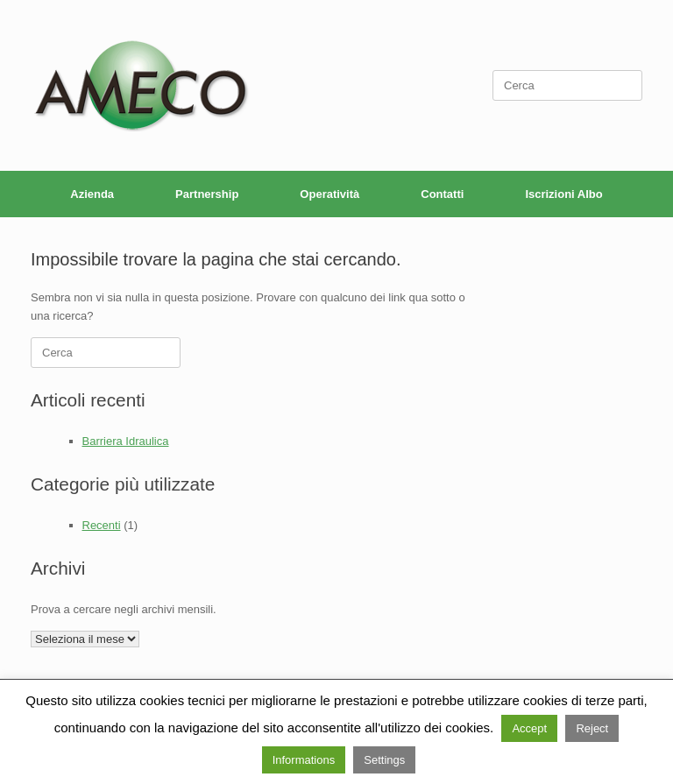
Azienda (92, 194)
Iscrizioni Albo (563, 194)
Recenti (102, 525)
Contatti (442, 194)
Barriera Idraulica (126, 441)
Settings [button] (384, 760)
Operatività (329, 194)
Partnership (207, 194)
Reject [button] (592, 728)
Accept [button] (529, 728)
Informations (304, 760)
